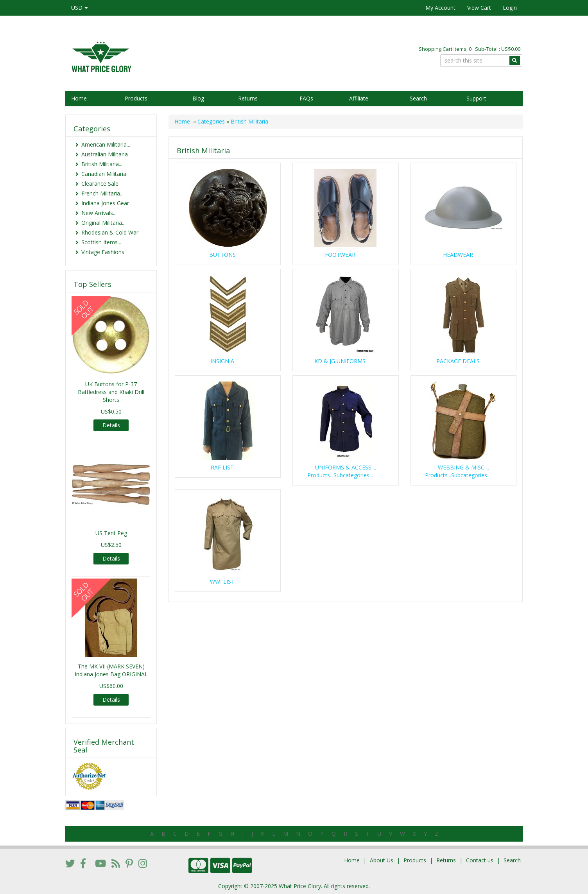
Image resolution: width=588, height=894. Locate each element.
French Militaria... (102, 193)
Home (79, 98)
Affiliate (359, 98)
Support (476, 98)
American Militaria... (106, 144)
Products (136, 98)
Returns (248, 98)
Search (418, 98)
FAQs (306, 98)
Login (510, 8)
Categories (211, 121)
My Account (440, 8)
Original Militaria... (103, 223)
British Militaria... (102, 164)
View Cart (479, 8)
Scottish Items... (101, 242)
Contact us (480, 860)
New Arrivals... (99, 213)
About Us (382, 860)
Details (111, 425)
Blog (198, 98)
